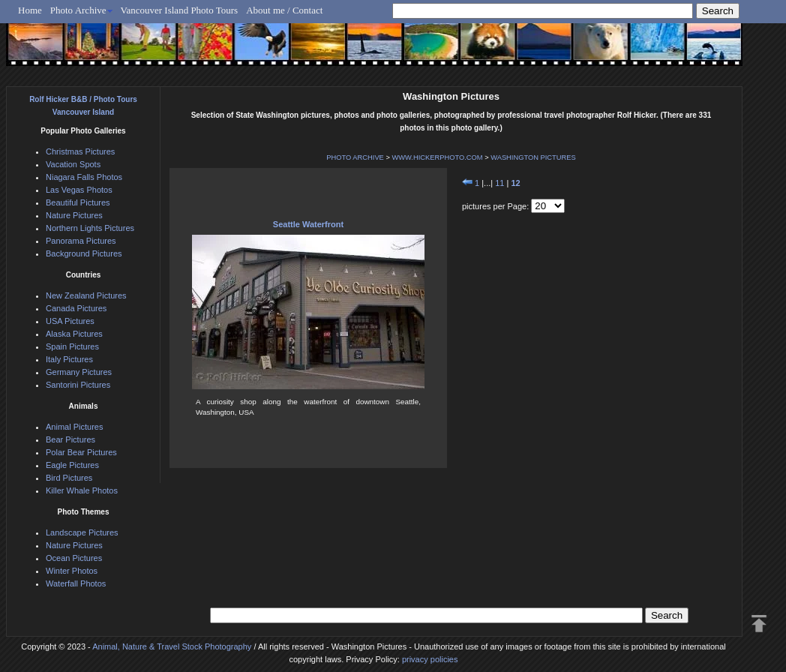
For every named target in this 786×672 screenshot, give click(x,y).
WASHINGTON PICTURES (533, 157)
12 (515, 183)
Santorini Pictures (78, 385)
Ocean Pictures (74, 558)
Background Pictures (84, 253)
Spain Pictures (72, 346)
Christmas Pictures (80, 151)
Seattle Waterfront (308, 224)
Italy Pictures (69, 359)
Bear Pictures (70, 439)
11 (499, 183)
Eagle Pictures (72, 465)
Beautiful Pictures (78, 202)
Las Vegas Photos (79, 190)
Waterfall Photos (76, 583)
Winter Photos (72, 571)
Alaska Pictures (74, 334)
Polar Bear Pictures (81, 452)
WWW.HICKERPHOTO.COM (437, 157)
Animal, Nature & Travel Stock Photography (172, 646)
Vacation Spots (73, 164)
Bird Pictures (69, 478)
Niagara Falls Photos (84, 177)
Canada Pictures (76, 308)
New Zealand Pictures (86, 295)
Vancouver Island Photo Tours (180, 10)
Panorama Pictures (81, 241)
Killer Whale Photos (82, 490)
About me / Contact (284, 10)
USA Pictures (70, 321)
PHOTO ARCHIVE (355, 157)
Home (30, 10)
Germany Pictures (79, 372)
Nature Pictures (74, 215)
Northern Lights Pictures (90, 228)
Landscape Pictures (82, 532)
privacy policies (430, 659)
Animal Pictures (74, 427)
